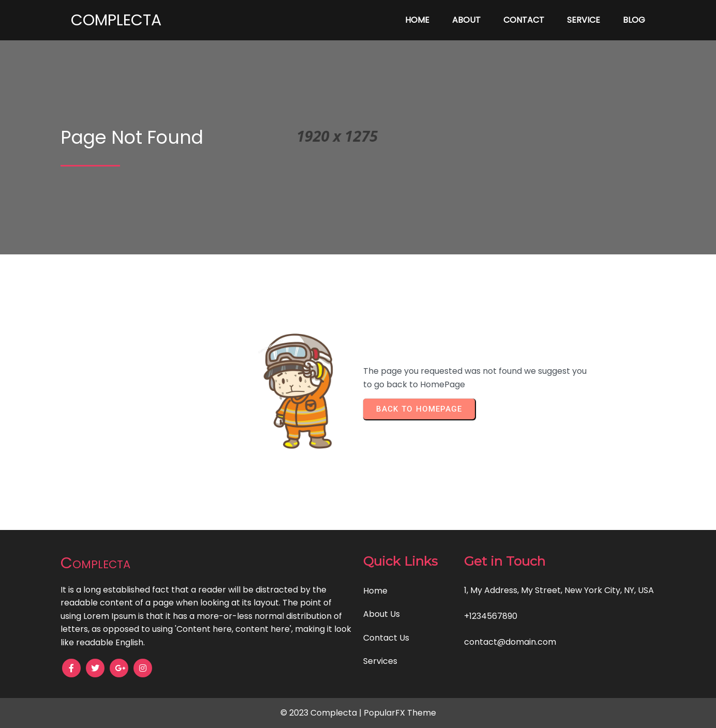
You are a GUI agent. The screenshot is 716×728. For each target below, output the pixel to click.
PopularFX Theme (400, 713)
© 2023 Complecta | (322, 713)
